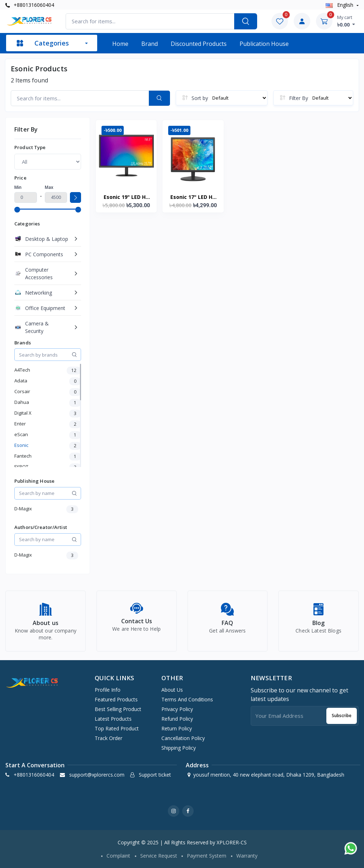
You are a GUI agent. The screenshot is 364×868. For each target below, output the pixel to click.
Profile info (108, 690)
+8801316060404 (30, 5)
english (340, 5)
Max (49, 187)
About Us (172, 690)
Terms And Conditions (187, 699)
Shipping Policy (179, 748)
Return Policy (177, 728)
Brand (150, 44)
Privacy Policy (177, 709)
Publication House (264, 44)
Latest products (113, 719)
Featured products (116, 699)
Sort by (200, 98)
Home (120, 44)
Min (18, 187)
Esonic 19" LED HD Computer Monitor (126, 197)
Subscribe (342, 716)
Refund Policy (177, 719)
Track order (108, 738)
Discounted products (199, 44)
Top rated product (117, 728)
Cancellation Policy (183, 738)
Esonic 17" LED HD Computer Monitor (193, 197)
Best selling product (118, 709)
